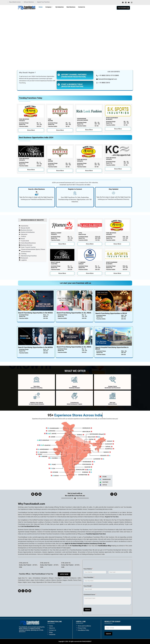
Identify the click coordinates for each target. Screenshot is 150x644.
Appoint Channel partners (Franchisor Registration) (74, 76)
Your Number (89, 577)
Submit (87, 610)
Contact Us (82, 7)
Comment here (90, 595)
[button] (3, 46)
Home (41, 7)
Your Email (88, 586)
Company (49, 7)
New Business (71, 7)
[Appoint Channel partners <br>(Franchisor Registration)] (59, 75)
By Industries (60, 7)
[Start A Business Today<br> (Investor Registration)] (59, 85)
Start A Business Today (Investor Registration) (72, 85)
